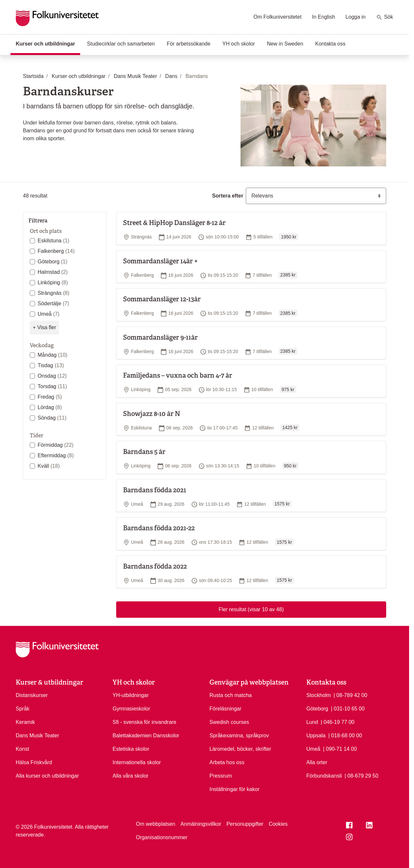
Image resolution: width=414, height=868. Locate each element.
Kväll (49, 466)
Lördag (50, 407)
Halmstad (53, 272)
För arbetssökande (188, 44)
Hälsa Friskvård (34, 762)
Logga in (356, 17)
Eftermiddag (56, 455)
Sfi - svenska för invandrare (144, 722)
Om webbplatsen (155, 824)
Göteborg (53, 262)
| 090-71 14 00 (340, 748)
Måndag (53, 355)
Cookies (278, 824)
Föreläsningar (225, 709)
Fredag (50, 397)
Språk (23, 709)
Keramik (25, 722)
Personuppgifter (245, 824)
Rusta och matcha (231, 695)
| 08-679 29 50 (361, 775)
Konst (22, 749)
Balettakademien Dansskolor (146, 736)
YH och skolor (239, 44)
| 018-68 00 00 (345, 735)
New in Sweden (285, 44)
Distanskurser (32, 695)
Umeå (49, 314)
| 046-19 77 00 (338, 722)
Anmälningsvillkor (201, 824)
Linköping (53, 283)
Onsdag (52, 376)
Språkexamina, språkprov (239, 736)
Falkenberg (56, 251)
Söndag (52, 418)
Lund (312, 722)
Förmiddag (55, 445)
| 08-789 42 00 (350, 695)
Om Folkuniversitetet (278, 17)
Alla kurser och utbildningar (47, 776)
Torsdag (52, 386)
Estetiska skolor (131, 749)
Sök (385, 17)
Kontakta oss (330, 44)
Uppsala (316, 736)
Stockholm (319, 695)
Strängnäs (54, 293)
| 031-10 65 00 (348, 708)
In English (323, 17)
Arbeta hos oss (227, 762)
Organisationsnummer (162, 837)
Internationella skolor (137, 762)
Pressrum (221, 776)
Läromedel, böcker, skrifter (240, 749)
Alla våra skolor (130, 776)
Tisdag (51, 365)
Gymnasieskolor (131, 709)
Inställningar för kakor (234, 789)
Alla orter (317, 762)
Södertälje (53, 303)
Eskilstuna (54, 241)
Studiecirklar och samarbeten (121, 44)
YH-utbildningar (131, 695)
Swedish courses (229, 722)
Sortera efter (228, 196)
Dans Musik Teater (37, 736)
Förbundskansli (324, 776)
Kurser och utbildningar (48, 43)
